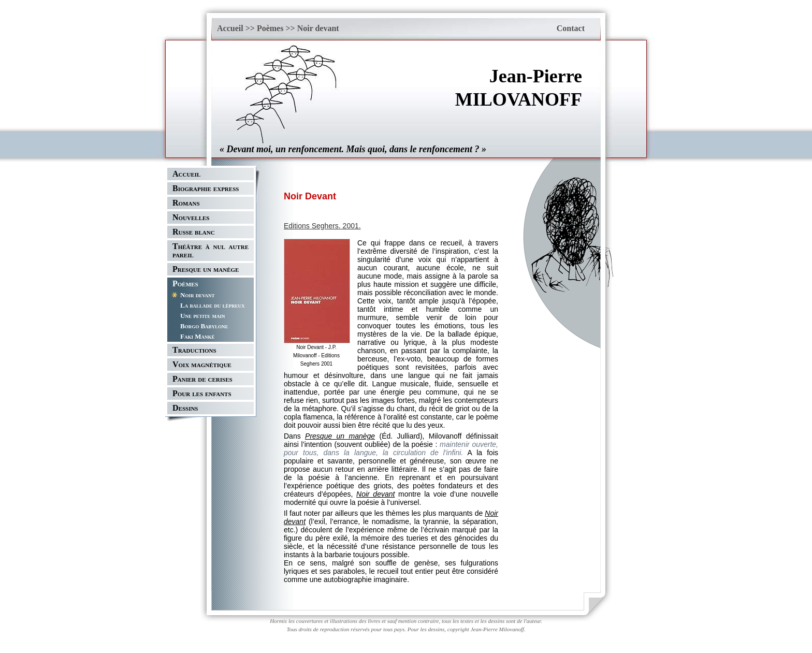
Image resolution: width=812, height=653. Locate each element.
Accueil (230, 28)
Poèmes (270, 28)
